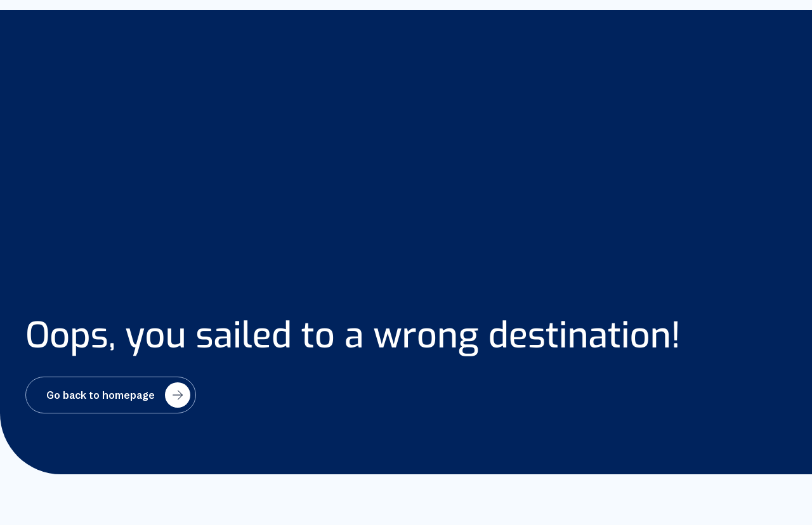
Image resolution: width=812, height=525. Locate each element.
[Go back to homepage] (111, 395)
